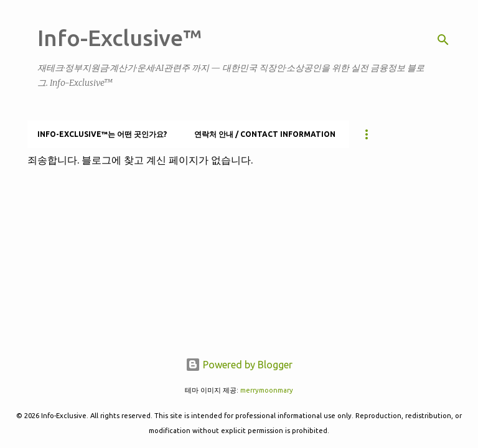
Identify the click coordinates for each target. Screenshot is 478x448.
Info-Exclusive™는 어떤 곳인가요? (102, 134)
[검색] (443, 40)
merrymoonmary (267, 390)
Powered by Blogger (239, 365)
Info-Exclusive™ (119, 38)
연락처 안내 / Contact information (265, 134)
